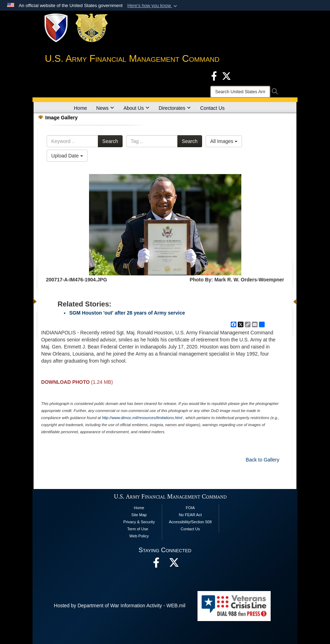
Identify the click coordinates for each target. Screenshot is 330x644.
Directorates (175, 108)
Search (110, 141)
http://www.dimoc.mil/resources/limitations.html (142, 418)
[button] (153, 6)
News (105, 108)
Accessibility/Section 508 (190, 522)
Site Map (139, 515)
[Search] (240, 92)
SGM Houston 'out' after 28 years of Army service (127, 313)
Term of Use (138, 529)
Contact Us (212, 108)
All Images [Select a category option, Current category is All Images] (224, 141)
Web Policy (139, 536)
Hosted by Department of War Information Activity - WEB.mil (120, 606)
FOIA (190, 508)
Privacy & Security (139, 522)
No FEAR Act (190, 515)
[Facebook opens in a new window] (214, 76)
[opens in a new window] (174, 565)
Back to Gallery (263, 460)
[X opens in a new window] (226, 76)
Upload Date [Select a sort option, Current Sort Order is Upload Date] (67, 156)
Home (80, 108)
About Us (136, 108)
